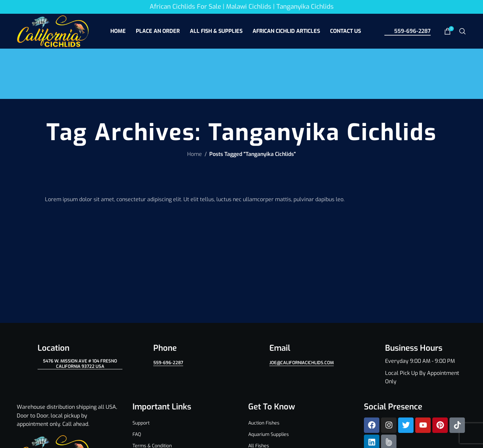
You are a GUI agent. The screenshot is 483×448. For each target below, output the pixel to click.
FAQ (137, 434)
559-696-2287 (408, 31)
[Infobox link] (415, 365)
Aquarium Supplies (269, 434)
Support (141, 423)
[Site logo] (53, 31)
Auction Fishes (264, 423)
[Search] (463, 31)
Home (195, 154)
